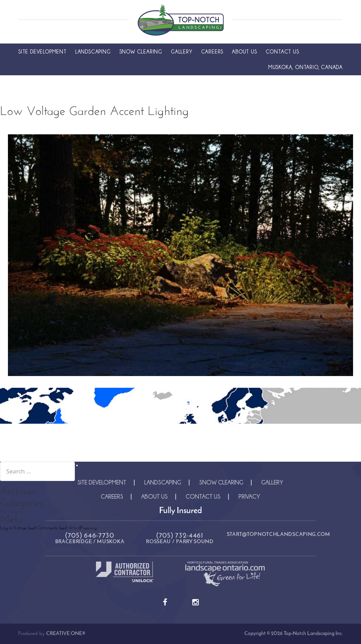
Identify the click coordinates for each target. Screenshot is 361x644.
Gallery (182, 51)
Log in (6, 528)
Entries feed (25, 528)
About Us (244, 51)
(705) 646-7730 (90, 536)
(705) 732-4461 (180, 536)
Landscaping (93, 51)
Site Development (42, 51)
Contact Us (282, 51)
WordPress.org (82, 528)
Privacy (249, 496)
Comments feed (52, 528)
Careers (212, 51)
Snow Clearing (141, 51)
